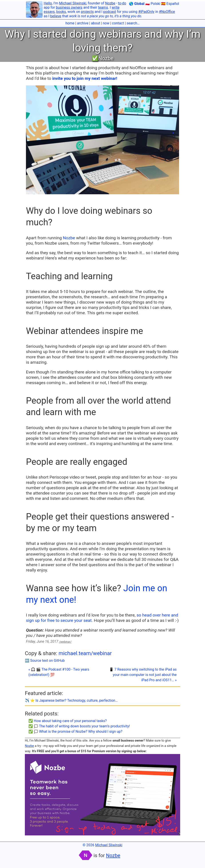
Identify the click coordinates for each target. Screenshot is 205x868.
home (70, 23)
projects (87, 12)
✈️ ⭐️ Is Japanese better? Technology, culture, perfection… (71, 700)
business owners (69, 7)
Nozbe (110, 3)
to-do (122, 3)
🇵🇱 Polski (153, 4)
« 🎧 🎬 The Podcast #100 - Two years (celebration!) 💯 (59, 672)
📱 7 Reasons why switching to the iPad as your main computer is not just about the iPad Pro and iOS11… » (143, 675)
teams (103, 7)
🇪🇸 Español (170, 4)
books (61, 12)
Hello (48, 3)
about (96, 23)
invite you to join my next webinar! (85, 78)
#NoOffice (167, 12)
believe (56, 16)
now (106, 23)
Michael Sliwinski (73, 3)
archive (83, 23)
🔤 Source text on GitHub (45, 661)
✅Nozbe (103, 58)
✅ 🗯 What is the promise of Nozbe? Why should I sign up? (75, 732)
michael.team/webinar (85, 653)
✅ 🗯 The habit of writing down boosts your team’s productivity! (79, 726)
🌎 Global (137, 4)
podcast (110, 12)
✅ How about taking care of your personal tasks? (68, 721)
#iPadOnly (146, 12)
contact (118, 23)
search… (133, 23)
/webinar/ (65, 642)
